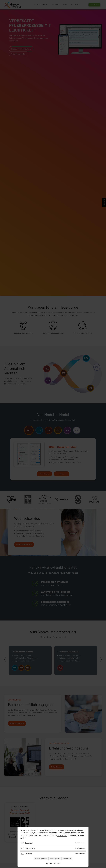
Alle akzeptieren (55, 859)
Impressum (49, 863)
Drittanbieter (30, 848)
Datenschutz (62, 835)
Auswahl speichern (41, 859)
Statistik (28, 854)
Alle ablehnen (67, 859)
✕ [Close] (87, 828)
